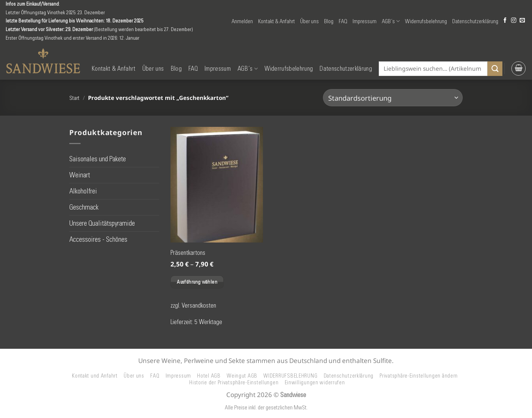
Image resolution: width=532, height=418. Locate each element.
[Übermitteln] (495, 69)
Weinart (80, 175)
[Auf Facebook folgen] (505, 21)
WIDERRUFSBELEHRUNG (290, 376)
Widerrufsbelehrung (426, 21)
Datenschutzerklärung (475, 21)
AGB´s (391, 21)
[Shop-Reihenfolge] (393, 98)
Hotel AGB (209, 376)
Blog (329, 21)
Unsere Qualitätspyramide (102, 223)
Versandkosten (199, 305)
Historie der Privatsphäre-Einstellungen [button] (234, 382)
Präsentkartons (188, 253)
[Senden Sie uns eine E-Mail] (522, 21)
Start (74, 98)
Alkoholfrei (83, 191)
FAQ (343, 21)
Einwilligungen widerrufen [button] (315, 382)
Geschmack (84, 207)
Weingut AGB (242, 376)
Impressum (365, 21)
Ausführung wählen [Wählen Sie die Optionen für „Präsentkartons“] (197, 282)
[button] (242, 21)
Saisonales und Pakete (98, 159)
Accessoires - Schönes (98, 240)
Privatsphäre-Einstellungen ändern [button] (419, 376)
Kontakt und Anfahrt (95, 376)
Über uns (309, 21)
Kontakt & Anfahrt (276, 21)
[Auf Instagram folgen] (514, 21)
